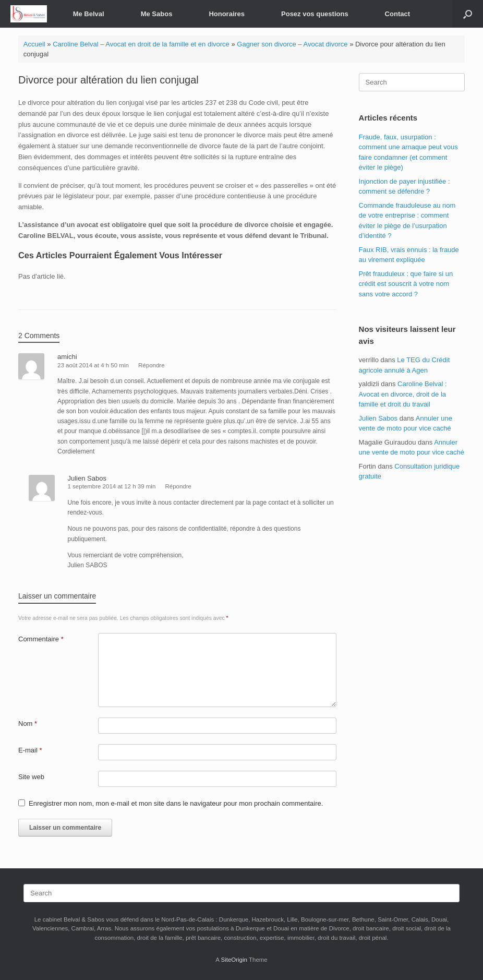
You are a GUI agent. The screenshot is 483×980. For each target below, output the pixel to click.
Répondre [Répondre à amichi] (152, 365)
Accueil (34, 44)
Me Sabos (157, 14)
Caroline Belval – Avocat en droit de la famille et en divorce (141, 44)
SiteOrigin (234, 960)
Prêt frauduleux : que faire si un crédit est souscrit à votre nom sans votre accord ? (406, 284)
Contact (397, 14)
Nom (28, 724)
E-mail (30, 750)
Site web (31, 777)
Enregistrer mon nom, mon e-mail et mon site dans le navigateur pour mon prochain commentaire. (176, 803)
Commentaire (41, 639)
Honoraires (227, 14)
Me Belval (89, 14)
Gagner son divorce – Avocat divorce (292, 44)
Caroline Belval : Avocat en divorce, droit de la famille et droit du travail (403, 394)
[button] (468, 14)
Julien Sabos (378, 418)
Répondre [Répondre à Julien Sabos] (178, 486)
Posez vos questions (315, 14)
